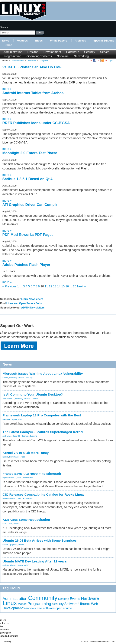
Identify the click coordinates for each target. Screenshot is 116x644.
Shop (9, 45)
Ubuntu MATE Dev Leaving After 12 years (35, 561)
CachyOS (16, 436)
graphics (13, 545)
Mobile (22, 604)
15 (63, 286)
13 (55, 286)
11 (46, 286)
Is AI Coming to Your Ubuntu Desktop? (33, 394)
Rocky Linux (28, 499)
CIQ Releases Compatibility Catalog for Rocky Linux (43, 494)
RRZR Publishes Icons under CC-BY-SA (36, 123)
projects (6, 565)
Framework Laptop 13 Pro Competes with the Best (42, 415)
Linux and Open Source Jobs (24, 303)
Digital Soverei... (9, 478)
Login (110, 60)
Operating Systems (39, 56)
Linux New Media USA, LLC (102, 642)
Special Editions (104, 41)
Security (90, 52)
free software (46, 608)
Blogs (39, 41)
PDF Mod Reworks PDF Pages (28, 235)
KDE (4, 524)
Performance (14, 457)
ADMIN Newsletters (33, 308)
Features (22, 41)
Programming (12, 56)
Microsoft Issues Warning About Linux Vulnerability (43, 374)
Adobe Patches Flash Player (26, 265)
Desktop (33, 52)
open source (28, 478)
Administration (13, 52)
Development (52, 52)
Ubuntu (35, 399)
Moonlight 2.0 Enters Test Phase (30, 153)
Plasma (16, 524)
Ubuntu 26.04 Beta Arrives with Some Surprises (40, 540)
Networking (81, 56)
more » (7, 89)
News (6, 41)
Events (75, 599)
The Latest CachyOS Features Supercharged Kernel (43, 432)
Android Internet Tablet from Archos (33, 93)
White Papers (59, 41)
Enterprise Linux (9, 499)
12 (51, 286)
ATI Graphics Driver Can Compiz (30, 205)
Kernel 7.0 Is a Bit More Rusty (26, 453)
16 (67, 286)
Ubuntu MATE (23, 565)
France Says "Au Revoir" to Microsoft (32, 474)
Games (5, 545)
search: (4, 27)
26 (75, 286)
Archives (80, 41)
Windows (30, 608)
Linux (20, 419)
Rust (23, 457)
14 (59, 286)
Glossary (8, 642)
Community (43, 598)
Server (104, 52)
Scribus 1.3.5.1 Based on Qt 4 (27, 179)
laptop (14, 419)
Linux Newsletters (32, 299)
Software (63, 56)
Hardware (73, 52)
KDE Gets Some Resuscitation (26, 520)
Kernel (5, 378)
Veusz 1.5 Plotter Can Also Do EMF (32, 67)
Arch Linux (7, 436)
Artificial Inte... (8, 399)
